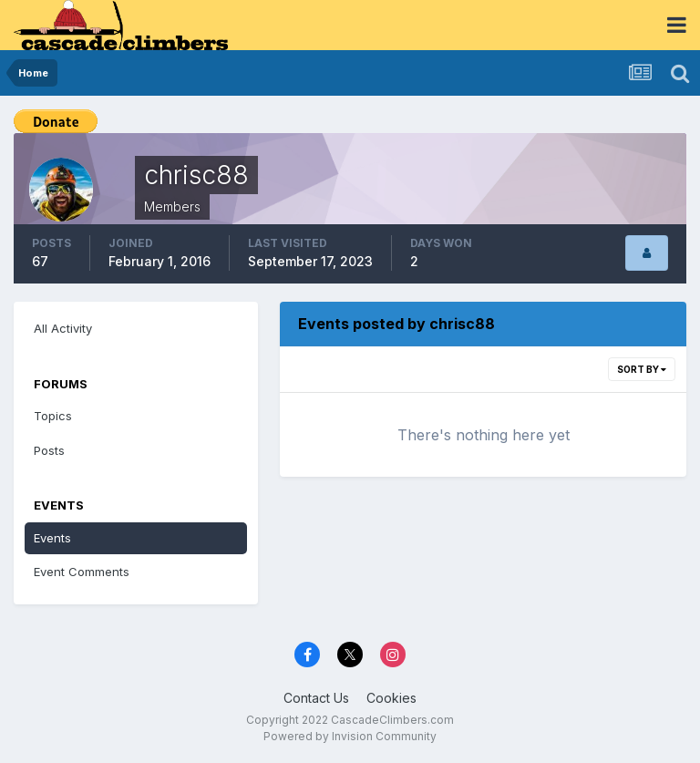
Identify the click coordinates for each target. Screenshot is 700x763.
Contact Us (316, 698)
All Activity (63, 328)
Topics (53, 416)
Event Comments (82, 572)
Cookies (391, 698)
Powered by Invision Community (350, 736)
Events (52, 538)
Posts (49, 450)
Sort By (642, 369)
